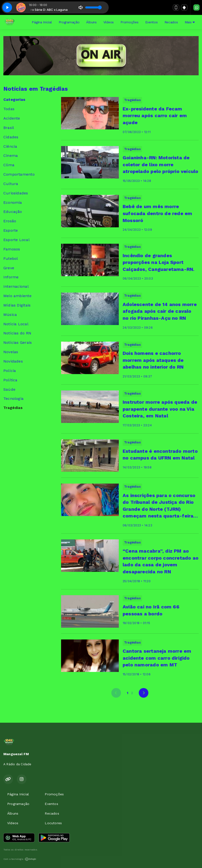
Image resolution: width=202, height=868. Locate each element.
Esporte (11, 230)
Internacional (16, 286)
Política (10, 380)
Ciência (10, 146)
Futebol (11, 258)
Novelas (11, 352)
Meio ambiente (17, 296)
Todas (9, 109)
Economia (13, 202)
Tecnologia (13, 399)
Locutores (53, 823)
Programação (69, 22)
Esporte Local (16, 240)
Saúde (9, 389)
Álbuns (91, 22)
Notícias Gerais (18, 342)
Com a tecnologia (20, 859)
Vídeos (109, 22)
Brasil (9, 128)
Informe (11, 277)
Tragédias (13, 408)
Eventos (151, 22)
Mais (190, 22)
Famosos (12, 249)
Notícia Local (16, 324)
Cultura (11, 184)
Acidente (12, 118)
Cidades (11, 137)
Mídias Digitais (17, 305)
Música (10, 315)
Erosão (10, 221)
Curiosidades (16, 193)
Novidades (13, 361)
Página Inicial (42, 22)
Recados (171, 22)
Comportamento (19, 174)
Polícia (10, 371)
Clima (9, 165)
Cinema (11, 156)
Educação (13, 212)
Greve (9, 268)
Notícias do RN (17, 333)
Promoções (129, 22)
